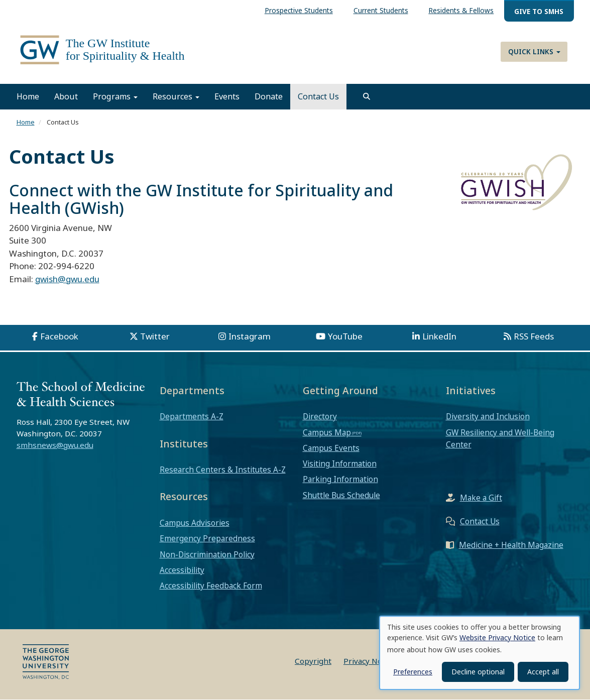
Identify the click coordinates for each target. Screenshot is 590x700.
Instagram (250, 337)
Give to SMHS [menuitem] (539, 11)
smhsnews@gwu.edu (55, 445)
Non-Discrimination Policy (207, 554)
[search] (367, 97)
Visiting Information (340, 464)
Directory (320, 417)
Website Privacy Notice (497, 637)
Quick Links (534, 51)
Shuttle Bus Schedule (341, 495)
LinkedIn (439, 337)
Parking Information (340, 480)
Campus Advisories (195, 523)
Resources (176, 97)
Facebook (59, 337)
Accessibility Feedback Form (211, 586)
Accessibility (182, 570)
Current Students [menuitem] (381, 10)
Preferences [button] (413, 672)
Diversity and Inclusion (488, 417)
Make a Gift (481, 498)
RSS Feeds (534, 337)
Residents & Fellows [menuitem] (461, 10)
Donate (269, 97)
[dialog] (480, 653)
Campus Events (331, 448)
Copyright (313, 661)
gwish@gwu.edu (67, 279)
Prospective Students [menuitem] (299, 10)
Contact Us (318, 97)
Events (227, 97)
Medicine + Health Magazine (511, 545)
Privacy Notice (369, 661)
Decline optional (478, 672)
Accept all (543, 672)
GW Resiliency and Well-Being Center (500, 438)
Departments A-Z (192, 417)
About (66, 97)
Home (28, 97)
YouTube (345, 337)
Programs (115, 97)
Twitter (155, 337)
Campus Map (327, 432)
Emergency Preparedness (207, 539)
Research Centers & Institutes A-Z (223, 470)
